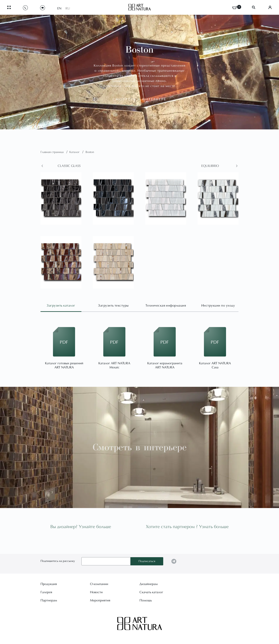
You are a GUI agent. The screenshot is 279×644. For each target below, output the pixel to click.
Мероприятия (100, 601)
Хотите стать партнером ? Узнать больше (187, 527)
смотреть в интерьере (140, 100)
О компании (99, 584)
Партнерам (49, 601)
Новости (96, 592)
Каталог (75, 152)
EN (59, 9)
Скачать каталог (151, 592)
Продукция (49, 584)
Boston (90, 152)
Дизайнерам (149, 584)
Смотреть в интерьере (140, 447)
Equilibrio (210, 166)
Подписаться (147, 561)
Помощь (146, 601)
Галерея (46, 592)
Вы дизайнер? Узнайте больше (81, 527)
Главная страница (52, 152)
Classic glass (69, 166)
